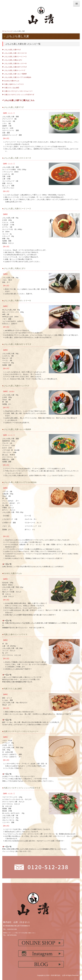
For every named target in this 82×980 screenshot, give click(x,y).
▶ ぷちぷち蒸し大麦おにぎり (12, 60)
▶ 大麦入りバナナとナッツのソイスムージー (17, 91)
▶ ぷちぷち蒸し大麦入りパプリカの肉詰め (17, 77)
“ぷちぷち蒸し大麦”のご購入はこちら (19, 100)
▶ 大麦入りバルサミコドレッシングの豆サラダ (18, 95)
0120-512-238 (12, 929)
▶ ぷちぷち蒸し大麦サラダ (12, 50)
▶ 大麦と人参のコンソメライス (13, 84)
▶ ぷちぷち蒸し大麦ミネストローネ (14, 53)
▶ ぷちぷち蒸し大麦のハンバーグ (14, 70)
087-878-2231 (12, 935)
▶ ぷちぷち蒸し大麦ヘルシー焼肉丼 (14, 74)
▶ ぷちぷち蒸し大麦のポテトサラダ (14, 67)
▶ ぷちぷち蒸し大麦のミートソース (14, 57)
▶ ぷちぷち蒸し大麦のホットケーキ (15, 63)
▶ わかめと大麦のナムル (11, 81)
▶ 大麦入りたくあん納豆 (11, 88)
